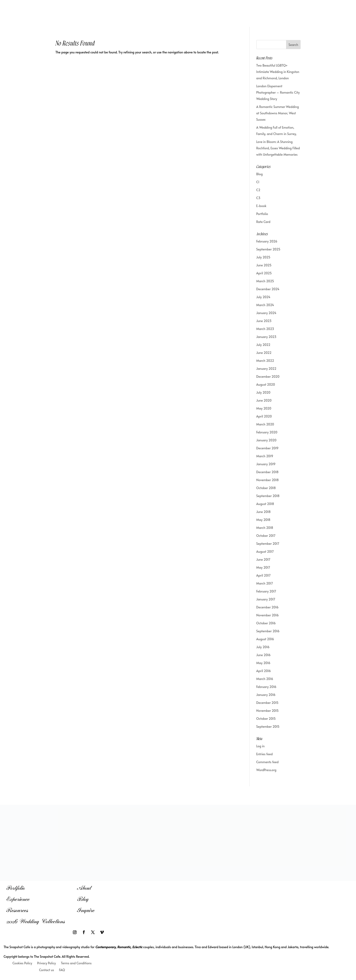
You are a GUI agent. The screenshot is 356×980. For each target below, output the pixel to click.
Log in (261, 746)
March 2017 (265, 583)
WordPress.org (266, 770)
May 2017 (263, 567)
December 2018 (267, 472)
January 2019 (266, 464)
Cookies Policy (22, 963)
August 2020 (266, 384)
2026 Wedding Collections (36, 921)
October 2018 (266, 488)
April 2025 (264, 273)
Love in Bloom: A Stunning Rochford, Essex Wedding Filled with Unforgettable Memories (278, 148)
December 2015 (267, 703)
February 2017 (266, 591)
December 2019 (267, 448)
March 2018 (265, 528)
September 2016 (268, 631)
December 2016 (267, 607)
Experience (18, 899)
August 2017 (265, 551)
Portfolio (262, 214)
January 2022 (266, 369)
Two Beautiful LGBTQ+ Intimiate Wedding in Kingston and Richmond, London (278, 72)
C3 (258, 198)
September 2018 (268, 496)
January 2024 (266, 313)
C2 (258, 190)
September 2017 (268, 544)
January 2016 (266, 695)
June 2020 (264, 400)
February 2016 (266, 687)
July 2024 (263, 297)
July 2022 (263, 345)
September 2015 (268, 726)
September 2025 (268, 249)
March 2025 (265, 281)
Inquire (86, 910)
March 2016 (265, 679)
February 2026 (267, 241)
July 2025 (263, 257)
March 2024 (265, 305)
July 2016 (263, 647)
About (84, 888)
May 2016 (263, 663)
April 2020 (264, 416)
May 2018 (263, 520)
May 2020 (264, 408)
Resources (17, 910)
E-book (261, 206)
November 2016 (268, 615)
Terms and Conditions (76, 963)
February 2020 (267, 432)
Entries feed (265, 754)
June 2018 (263, 512)
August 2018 (265, 504)
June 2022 (264, 353)
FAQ (62, 970)
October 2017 (266, 536)
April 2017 (263, 575)
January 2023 (266, 337)
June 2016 (263, 655)
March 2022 (265, 361)
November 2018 (268, 480)
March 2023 (265, 329)
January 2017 (266, 599)
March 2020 (265, 424)
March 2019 (265, 456)
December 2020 (268, 376)
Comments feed (268, 762)
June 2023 (264, 321)
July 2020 (263, 392)
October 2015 (266, 719)
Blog (260, 174)
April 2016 (264, 671)
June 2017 (263, 559)
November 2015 (268, 711)
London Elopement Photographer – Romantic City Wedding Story (278, 92)
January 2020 (266, 440)
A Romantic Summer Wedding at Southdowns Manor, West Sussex (278, 113)
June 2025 (264, 265)
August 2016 (265, 639)
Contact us (47, 970)
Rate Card (263, 222)
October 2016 (266, 623)
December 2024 (268, 289)
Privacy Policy (46, 963)
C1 (258, 182)
